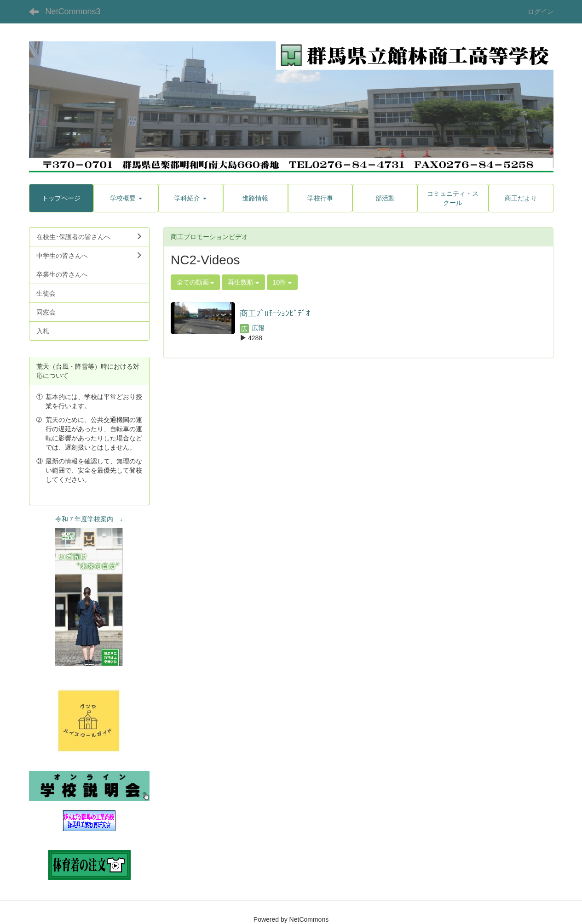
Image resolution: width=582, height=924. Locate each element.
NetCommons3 (73, 11)
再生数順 (243, 282)
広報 (252, 328)
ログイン (541, 11)
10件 (282, 282)
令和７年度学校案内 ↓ (89, 519)
